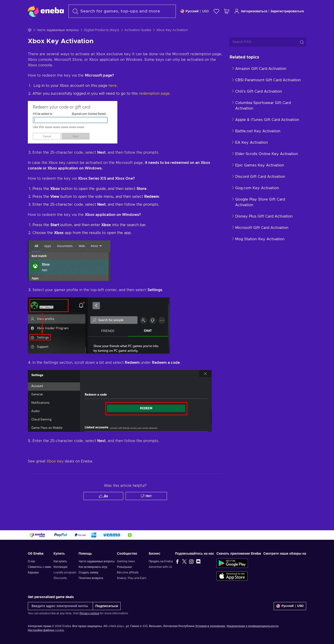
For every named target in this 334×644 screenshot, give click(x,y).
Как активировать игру (93, 567)
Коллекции (61, 567)
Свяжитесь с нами (40, 567)
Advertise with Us (160, 567)
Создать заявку (88, 572)
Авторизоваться (251, 11)
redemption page (154, 105)
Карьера (33, 572)
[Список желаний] (216, 11)
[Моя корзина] (227, 11)
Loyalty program (65, 572)
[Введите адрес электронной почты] (60, 606)
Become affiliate (128, 572)
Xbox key (55, 473)
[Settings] (195, 11)
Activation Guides (138, 42)
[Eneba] (46, 11)
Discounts (60, 578)
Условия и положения (210, 626)
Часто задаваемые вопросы (58, 42)
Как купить (60, 561)
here (113, 97)
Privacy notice (89, 613)
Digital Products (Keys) (102, 42)
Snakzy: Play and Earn (132, 578)
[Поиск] (122, 11)
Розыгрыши (124, 567)
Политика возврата (91, 578)
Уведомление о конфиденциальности (252, 626)
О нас (32, 561)
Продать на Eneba (161, 561)
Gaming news (126, 561)
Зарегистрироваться (287, 11)
